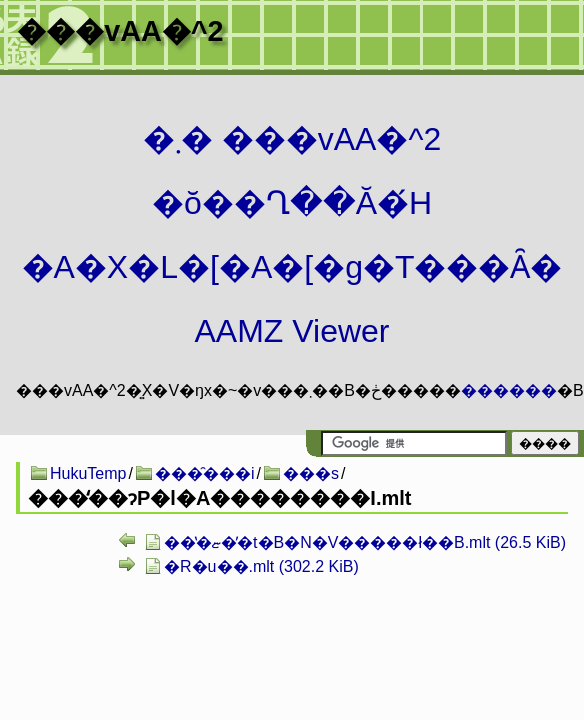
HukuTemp (88, 473)
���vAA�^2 (120, 31)
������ (509, 390)
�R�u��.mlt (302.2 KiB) (261, 566)
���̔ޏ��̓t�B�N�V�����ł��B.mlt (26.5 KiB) (365, 542)
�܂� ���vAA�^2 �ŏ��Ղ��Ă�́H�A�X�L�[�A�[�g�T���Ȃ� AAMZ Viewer (292, 235)
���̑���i (205, 473)
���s (311, 473)
